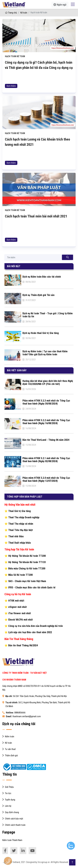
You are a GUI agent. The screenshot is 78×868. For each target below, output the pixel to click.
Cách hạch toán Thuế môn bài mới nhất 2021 (36, 232)
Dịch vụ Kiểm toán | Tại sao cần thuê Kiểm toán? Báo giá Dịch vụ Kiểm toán (45, 353)
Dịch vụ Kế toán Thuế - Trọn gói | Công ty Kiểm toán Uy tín (48, 315)
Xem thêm (11, 86)
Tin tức (8, 793)
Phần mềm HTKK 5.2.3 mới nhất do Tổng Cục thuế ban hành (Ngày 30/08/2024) (46, 402)
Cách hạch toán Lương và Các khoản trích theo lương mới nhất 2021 (37, 157)
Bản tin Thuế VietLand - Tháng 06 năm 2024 (46, 440)
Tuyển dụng (10, 800)
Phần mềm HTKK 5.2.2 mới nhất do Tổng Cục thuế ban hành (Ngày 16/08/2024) (46, 422)
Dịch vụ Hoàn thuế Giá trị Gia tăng (41, 333)
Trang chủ (11, 13)
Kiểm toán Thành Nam (12, 840)
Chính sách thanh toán (15, 825)
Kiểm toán (10, 737)
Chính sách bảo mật (14, 819)
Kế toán (24, 13)
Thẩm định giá (11, 756)
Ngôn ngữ (60, 5)
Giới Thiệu (9, 787)
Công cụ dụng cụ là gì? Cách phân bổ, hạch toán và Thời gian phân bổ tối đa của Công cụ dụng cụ (39, 65)
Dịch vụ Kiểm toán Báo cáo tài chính (42, 277)
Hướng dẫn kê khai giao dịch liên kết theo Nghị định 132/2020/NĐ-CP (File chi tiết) (48, 382)
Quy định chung (12, 812)
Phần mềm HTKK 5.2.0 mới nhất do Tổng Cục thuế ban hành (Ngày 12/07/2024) (46, 479)
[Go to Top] (72, 862)
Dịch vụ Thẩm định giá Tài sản (38, 295)
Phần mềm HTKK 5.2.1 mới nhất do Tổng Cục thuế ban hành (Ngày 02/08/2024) (46, 460)
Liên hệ (8, 806)
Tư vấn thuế (10, 749)
